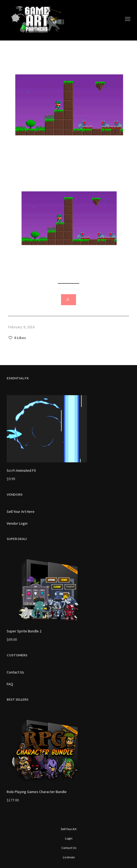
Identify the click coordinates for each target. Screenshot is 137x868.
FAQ (10, 684)
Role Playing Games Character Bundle (37, 792)
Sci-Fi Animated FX (21, 470)
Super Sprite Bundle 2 (24, 631)
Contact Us (15, 672)
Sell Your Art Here (21, 512)
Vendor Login (17, 523)
